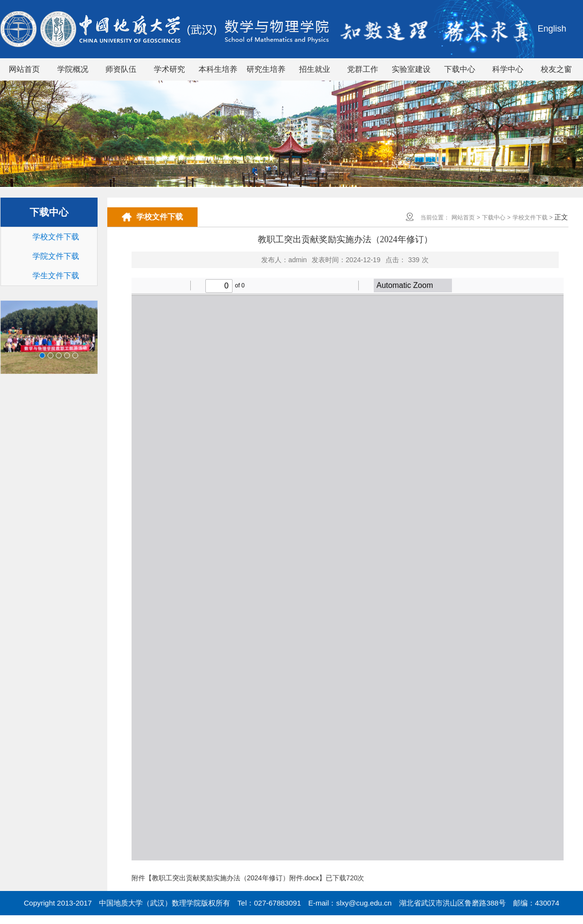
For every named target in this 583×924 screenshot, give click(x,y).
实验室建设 (411, 69)
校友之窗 (556, 69)
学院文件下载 (56, 256)
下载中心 (460, 69)
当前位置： (435, 218)
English (552, 29)
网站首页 (24, 69)
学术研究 (169, 69)
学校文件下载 (56, 237)
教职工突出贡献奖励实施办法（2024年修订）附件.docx (236, 878)
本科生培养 (218, 69)
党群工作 (363, 69)
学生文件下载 (56, 276)
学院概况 (73, 69)
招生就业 (315, 69)
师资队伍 (121, 69)
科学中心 (508, 69)
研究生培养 (266, 69)
